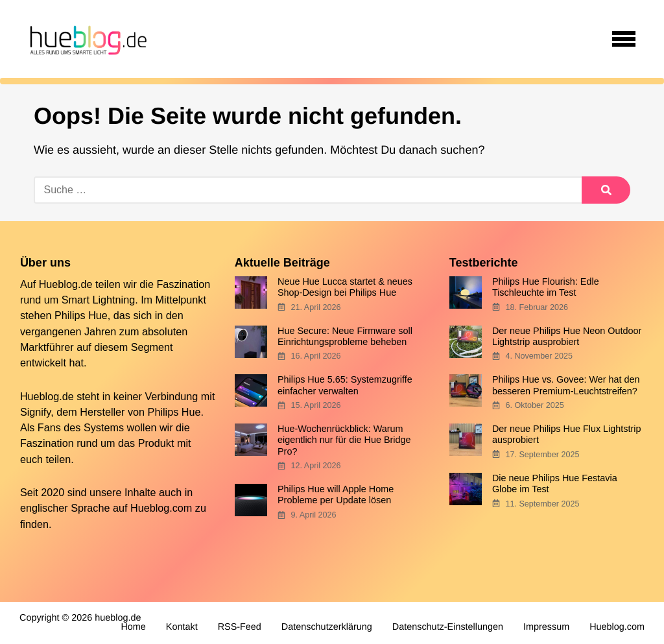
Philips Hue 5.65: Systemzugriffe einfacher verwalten (345, 385)
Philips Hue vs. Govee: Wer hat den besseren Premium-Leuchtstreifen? (566, 385)
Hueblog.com (161, 508)
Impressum (546, 627)
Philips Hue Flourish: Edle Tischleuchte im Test (546, 287)
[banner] (86, 39)
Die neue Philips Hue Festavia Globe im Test (555, 483)
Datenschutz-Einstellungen (448, 627)
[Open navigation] (624, 39)
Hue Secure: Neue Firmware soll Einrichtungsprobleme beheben (345, 336)
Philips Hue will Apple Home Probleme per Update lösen (336, 495)
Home (133, 627)
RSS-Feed (240, 627)
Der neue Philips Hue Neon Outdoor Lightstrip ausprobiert (567, 336)
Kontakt (182, 627)
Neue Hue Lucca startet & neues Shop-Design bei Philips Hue (345, 287)
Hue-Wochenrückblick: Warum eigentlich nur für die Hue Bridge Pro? (344, 440)
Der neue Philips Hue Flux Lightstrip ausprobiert (567, 434)
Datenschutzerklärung (327, 627)
